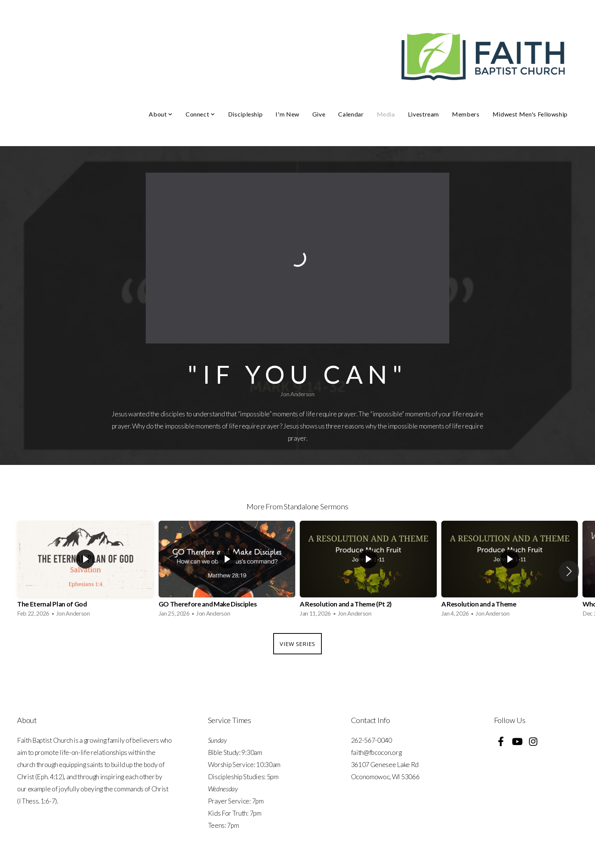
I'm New (287, 114)
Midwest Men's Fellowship (530, 114)
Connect (200, 114)
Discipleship (246, 114)
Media (386, 114)
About (161, 114)
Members (466, 114)
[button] (569, 571)
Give (319, 114)
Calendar (351, 114)
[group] (86, 571)
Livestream (423, 114)
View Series (297, 644)
